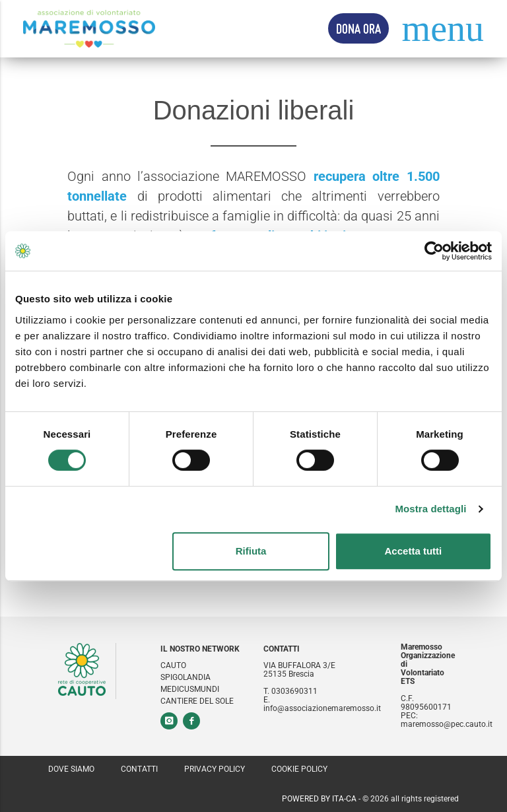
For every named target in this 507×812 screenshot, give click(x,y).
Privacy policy (215, 769)
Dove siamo (71, 769)
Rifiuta (251, 551)
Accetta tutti (414, 551)
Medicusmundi (190, 690)
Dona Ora (358, 28)
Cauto (173, 666)
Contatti (139, 769)
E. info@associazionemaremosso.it (322, 704)
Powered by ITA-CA (319, 799)
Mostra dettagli (430, 509)
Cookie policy (299, 769)
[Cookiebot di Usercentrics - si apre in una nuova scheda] (434, 251)
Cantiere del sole (197, 701)
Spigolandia (186, 678)
